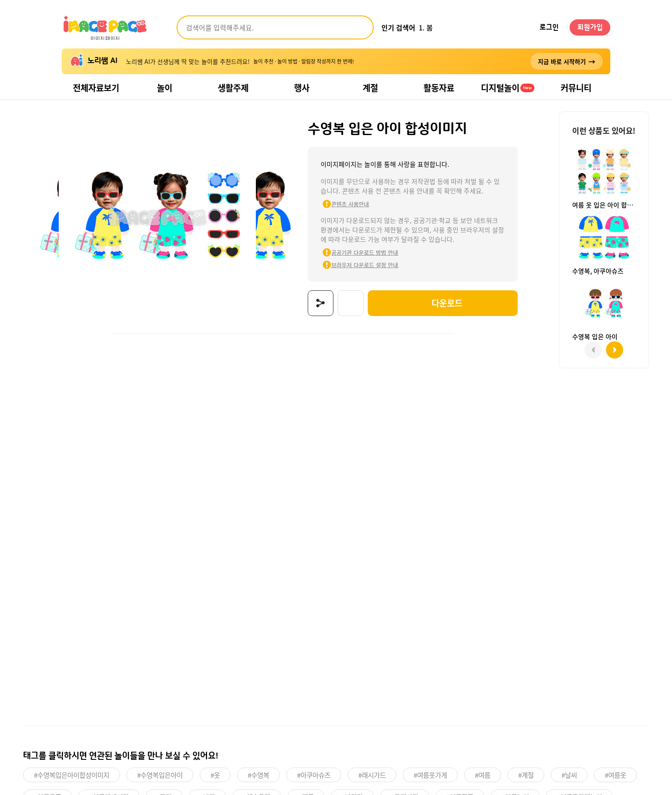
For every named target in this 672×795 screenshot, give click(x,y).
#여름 (483, 775)
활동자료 (439, 88)
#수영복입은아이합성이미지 (72, 775)
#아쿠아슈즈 (314, 775)
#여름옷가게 (430, 775)
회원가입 (590, 27)
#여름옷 (615, 775)
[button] (615, 350)
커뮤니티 (576, 88)
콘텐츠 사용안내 (345, 204)
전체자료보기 (96, 88)
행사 (302, 88)
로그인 (549, 27)
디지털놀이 (508, 88)
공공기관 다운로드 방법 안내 (360, 252)
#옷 (215, 775)
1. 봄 (426, 27)
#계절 (526, 775)
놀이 (165, 88)
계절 (370, 88)
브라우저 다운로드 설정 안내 (360, 265)
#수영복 (258, 775)
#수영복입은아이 (160, 775)
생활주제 (233, 88)
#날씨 (569, 775)
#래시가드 (372, 775)
